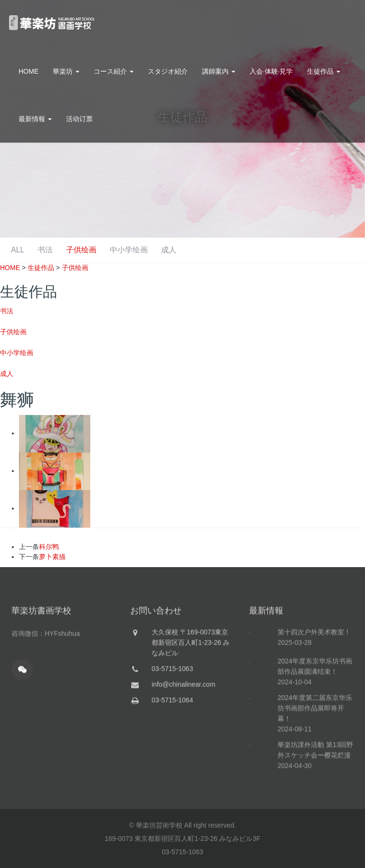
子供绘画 (170, 250)
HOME (29, 71)
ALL (103, 250)
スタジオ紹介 (168, 71)
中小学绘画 (220, 250)
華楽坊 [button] (66, 71)
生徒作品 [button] (324, 71)
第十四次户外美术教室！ (314, 669)
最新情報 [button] (35, 119)
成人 (261, 250)
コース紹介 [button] (114, 71)
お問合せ (334, 24)
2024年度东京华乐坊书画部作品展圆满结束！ (315, 704)
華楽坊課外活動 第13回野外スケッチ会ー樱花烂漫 (315, 787)
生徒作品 (41, 268)
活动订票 (79, 119)
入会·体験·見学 (271, 71)
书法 (132, 250)
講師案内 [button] (219, 71)
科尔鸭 (49, 547)
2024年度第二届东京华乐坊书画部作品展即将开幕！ (315, 745)
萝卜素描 (52, 557)
